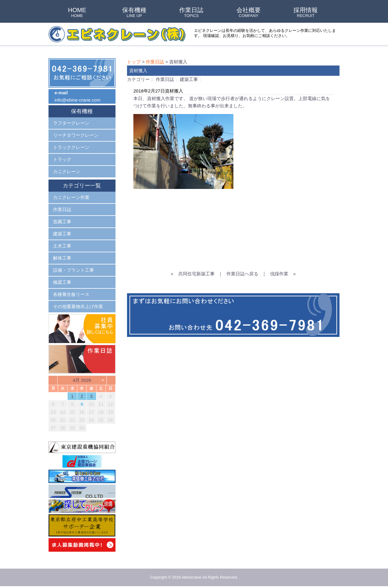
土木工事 (62, 246)
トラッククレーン (71, 147)
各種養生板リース (71, 294)
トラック (62, 159)
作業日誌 (191, 13)
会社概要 (249, 13)
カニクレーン (67, 171)
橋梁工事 (62, 282)
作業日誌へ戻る (242, 274)
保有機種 (134, 13)
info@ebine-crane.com (77, 100)
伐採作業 (279, 274)
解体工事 (62, 258)
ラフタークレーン (71, 123)
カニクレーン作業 (71, 197)
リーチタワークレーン (76, 135)
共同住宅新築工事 (196, 274)
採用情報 (306, 13)
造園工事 (62, 222)
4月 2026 (82, 380)
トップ (134, 62)
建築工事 (189, 79)
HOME (77, 13)
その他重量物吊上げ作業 (78, 306)
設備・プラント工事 (74, 270)
